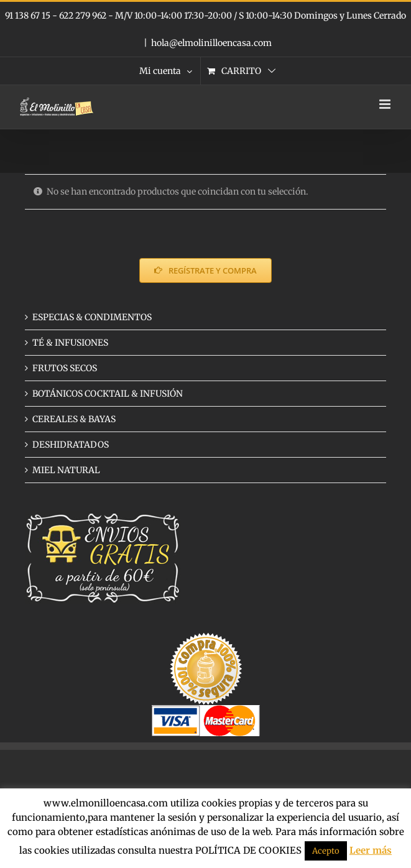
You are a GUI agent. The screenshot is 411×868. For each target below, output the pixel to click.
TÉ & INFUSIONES (70, 343)
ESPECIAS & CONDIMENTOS (92, 317)
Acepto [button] (326, 851)
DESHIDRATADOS (71, 445)
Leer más (371, 850)
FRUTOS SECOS (65, 368)
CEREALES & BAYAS (74, 419)
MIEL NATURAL (66, 470)
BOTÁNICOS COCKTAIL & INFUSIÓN (108, 394)
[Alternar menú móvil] (386, 104)
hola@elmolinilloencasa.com (211, 43)
